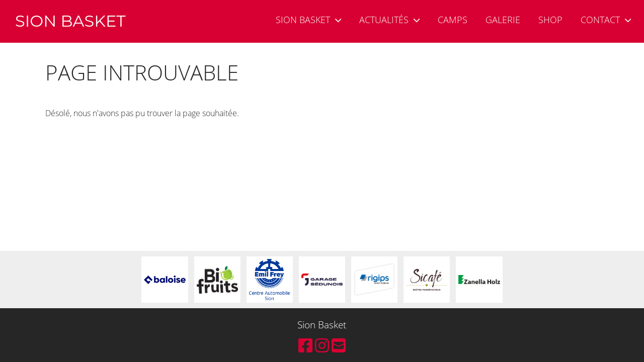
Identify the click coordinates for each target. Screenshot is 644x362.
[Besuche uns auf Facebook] (305, 345)
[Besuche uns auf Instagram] (322, 345)
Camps (453, 20)
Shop (550, 20)
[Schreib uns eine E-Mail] (339, 345)
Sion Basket (308, 20)
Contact (606, 20)
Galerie (503, 20)
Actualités (389, 20)
